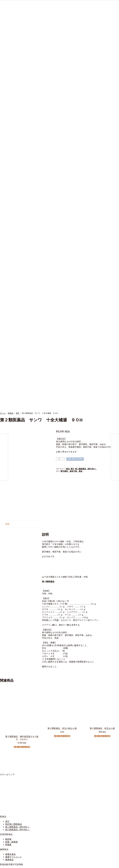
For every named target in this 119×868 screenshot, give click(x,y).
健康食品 (9, 814)
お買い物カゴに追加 (75, 448)
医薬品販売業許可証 (15, 824)
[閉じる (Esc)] (9, 865)
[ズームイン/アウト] (1, 865)
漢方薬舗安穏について (16, 834)
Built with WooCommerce (32, 862)
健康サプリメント (14, 811)
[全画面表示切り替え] (4, 865)
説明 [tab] (7, 478)
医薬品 (11, 403)
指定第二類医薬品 (14, 779)
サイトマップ (11, 850)
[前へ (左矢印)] (1, 867)
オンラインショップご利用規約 (20, 844)
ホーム (3, 403)
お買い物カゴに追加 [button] (22, 702)
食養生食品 (10, 809)
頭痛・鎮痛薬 (11, 796)
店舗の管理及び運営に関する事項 (21, 826)
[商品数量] (60, 448)
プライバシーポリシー (16, 839)
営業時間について (14, 837)
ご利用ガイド (11, 847)
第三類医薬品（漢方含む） (18, 784)
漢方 (18, 403)
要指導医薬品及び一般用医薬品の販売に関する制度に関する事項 (35, 829)
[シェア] (6, 865)
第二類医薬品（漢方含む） (86, 458)
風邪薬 (8, 794)
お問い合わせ (11, 854)
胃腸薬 (8, 799)
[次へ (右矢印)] (4, 867)
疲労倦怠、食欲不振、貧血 (71, 461)
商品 (68, 458)
